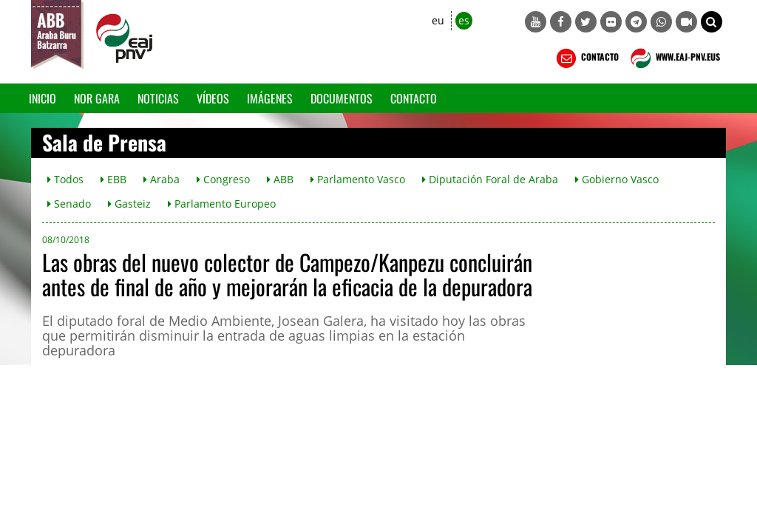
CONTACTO (586, 58)
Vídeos (213, 98)
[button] (712, 22)
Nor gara (97, 98)
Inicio (43, 98)
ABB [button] (280, 179)
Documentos (342, 98)
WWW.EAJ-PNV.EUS (674, 58)
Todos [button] (65, 179)
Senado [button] (69, 204)
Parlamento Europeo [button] (222, 204)
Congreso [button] (223, 179)
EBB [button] (113, 179)
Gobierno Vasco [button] (617, 179)
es (464, 20)
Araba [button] (162, 179)
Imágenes (270, 98)
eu (438, 20)
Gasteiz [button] (129, 204)
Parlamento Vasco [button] (358, 179)
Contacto (414, 98)
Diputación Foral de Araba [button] (490, 179)
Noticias (158, 98)
